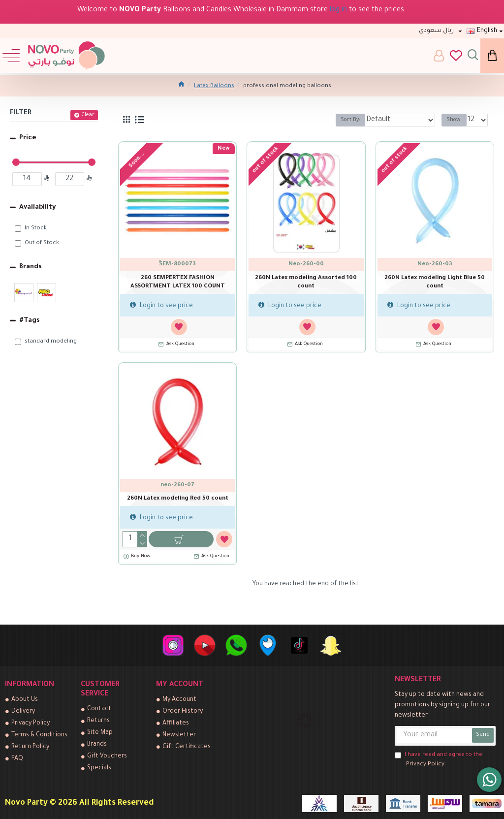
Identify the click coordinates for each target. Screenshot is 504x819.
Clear (88, 115)
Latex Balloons (214, 86)
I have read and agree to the (439, 761)
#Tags (30, 321)
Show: (454, 120)
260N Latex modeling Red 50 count (178, 499)
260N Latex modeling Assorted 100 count (306, 283)
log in (338, 10)
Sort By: (350, 120)
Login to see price (161, 305)
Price (28, 138)
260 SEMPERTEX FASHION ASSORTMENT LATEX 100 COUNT (178, 283)
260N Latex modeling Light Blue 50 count (435, 283)
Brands (31, 267)
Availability (37, 207)
